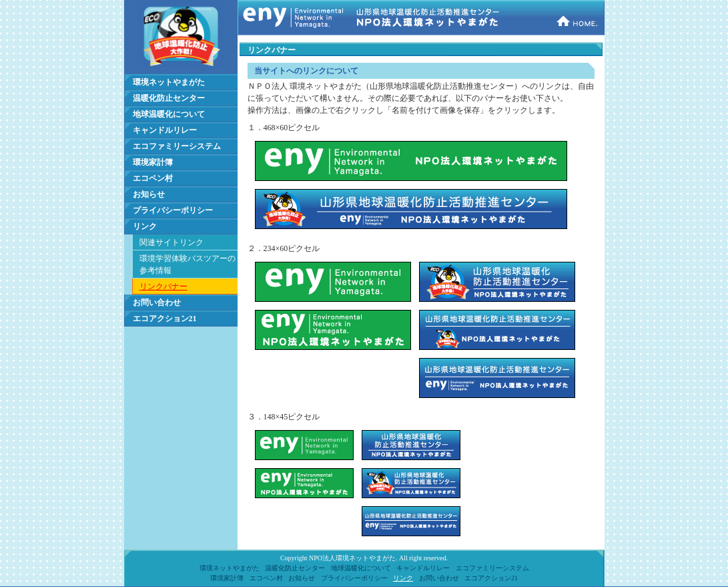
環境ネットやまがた (169, 82)
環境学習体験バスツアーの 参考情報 (188, 264)
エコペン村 (153, 178)
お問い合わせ (157, 303)
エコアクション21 (165, 319)
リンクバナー (163, 286)
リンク (145, 226)
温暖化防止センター (169, 98)
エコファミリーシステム (177, 146)
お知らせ (149, 194)
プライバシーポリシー (173, 210)
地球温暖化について (169, 114)
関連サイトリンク (171, 242)
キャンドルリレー (165, 130)
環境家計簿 (153, 162)
